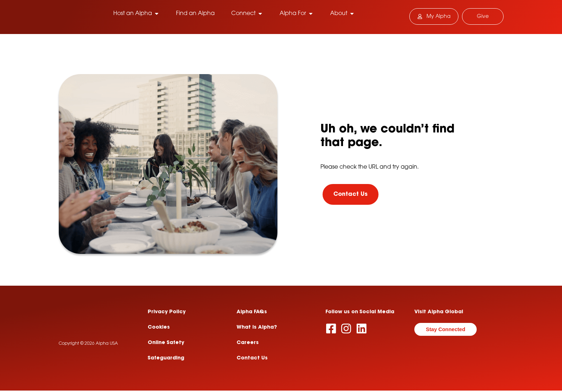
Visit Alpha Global (439, 313)
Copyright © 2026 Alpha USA (88, 359)
